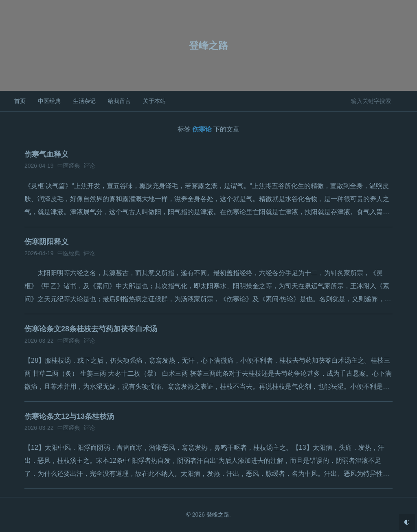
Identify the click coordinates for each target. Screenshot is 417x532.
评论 (89, 166)
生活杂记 (84, 101)
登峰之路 (208, 45)
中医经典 (49, 101)
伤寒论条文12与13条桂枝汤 (69, 416)
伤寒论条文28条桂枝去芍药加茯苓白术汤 (91, 329)
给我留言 (119, 101)
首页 (20, 101)
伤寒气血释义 (46, 154)
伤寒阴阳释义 (46, 242)
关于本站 (154, 101)
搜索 (404, 101)
